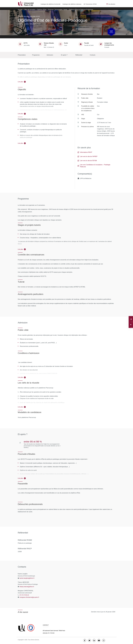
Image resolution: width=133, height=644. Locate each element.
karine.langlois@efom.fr (27, 578)
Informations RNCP (85, 152)
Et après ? (64, 55)
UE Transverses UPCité (90, 4)
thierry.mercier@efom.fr (27, 587)
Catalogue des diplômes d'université (50, 4)
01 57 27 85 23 (24, 595)
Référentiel (79, 55)
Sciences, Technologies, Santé (58, 10)
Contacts (93, 55)
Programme (36, 55)
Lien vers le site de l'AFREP (88, 156)
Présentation (22, 55)
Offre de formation (30, 10)
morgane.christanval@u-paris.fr (29, 597)
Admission (50, 55)
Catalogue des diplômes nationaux (72, 4)
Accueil (20, 10)
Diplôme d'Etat (42, 10)
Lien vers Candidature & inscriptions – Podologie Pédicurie (94, 166)
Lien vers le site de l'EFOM (87, 161)
